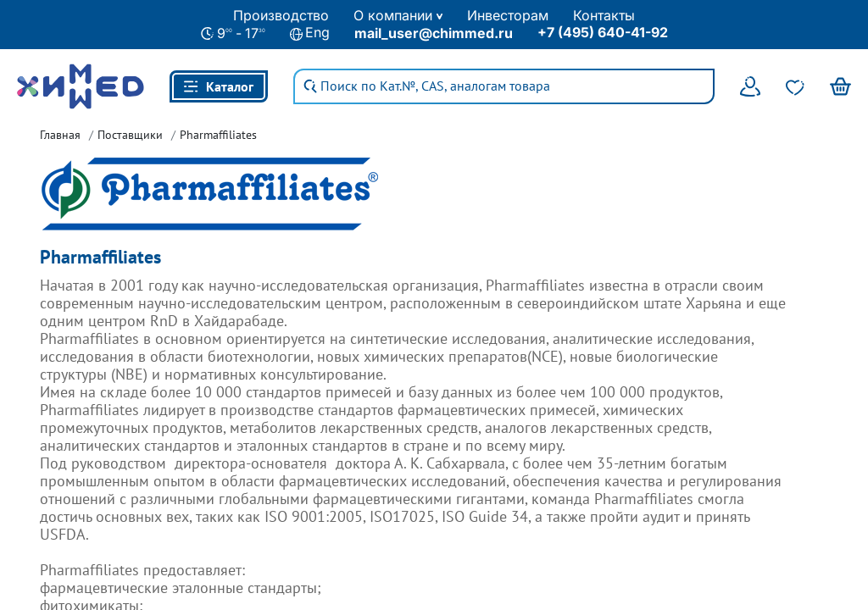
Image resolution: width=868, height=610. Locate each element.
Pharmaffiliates (218, 134)
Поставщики (130, 134)
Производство (281, 15)
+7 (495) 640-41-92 (603, 32)
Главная (60, 134)
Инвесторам (508, 15)
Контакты (604, 15)
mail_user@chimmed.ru (434, 33)
